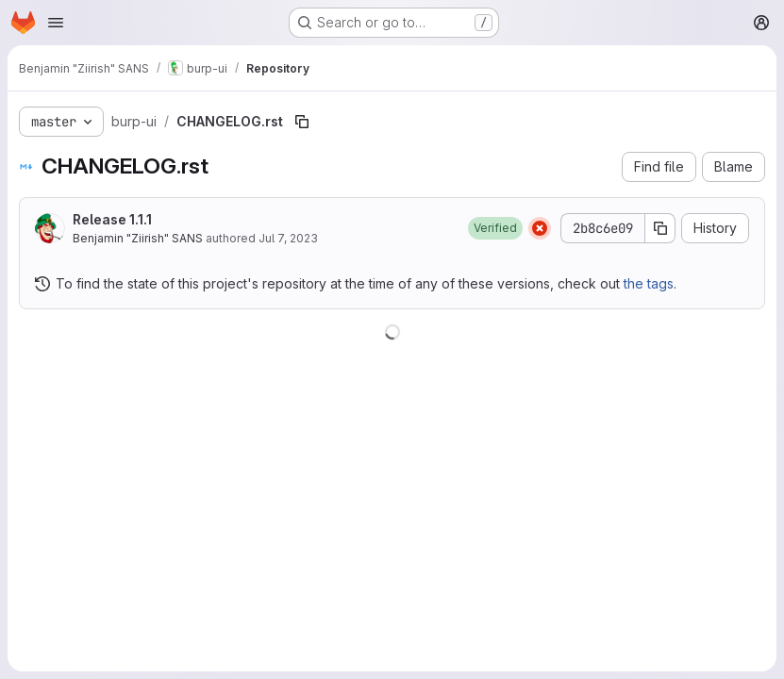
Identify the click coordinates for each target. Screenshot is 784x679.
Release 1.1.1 (112, 219)
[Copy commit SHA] (660, 228)
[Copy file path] (302, 122)
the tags (649, 283)
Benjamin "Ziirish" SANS (138, 238)
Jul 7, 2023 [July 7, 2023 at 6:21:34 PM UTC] (288, 238)
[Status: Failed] (540, 228)
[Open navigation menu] (56, 23)
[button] (495, 228)
